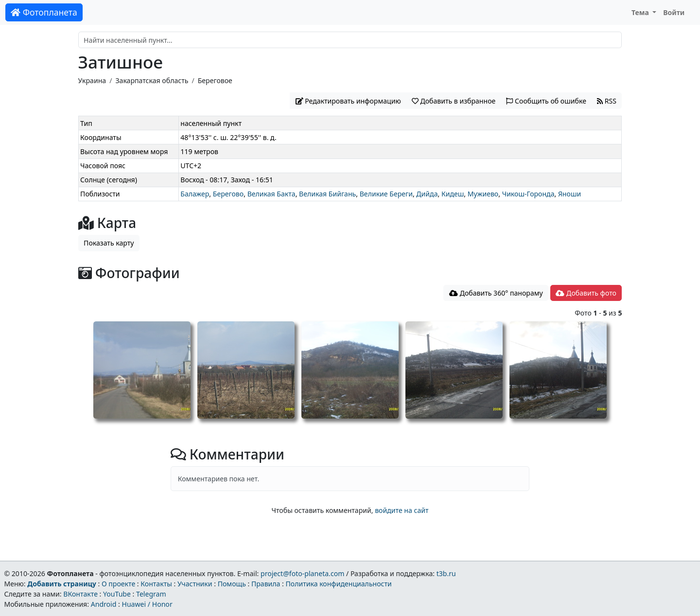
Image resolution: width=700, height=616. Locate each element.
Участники (195, 584)
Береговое (215, 80)
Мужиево (483, 194)
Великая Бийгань (327, 194)
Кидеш (453, 194)
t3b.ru (446, 573)
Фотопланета (44, 12)
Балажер (195, 194)
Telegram (151, 594)
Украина (92, 80)
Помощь (232, 584)
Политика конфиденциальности (339, 584)
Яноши (569, 194)
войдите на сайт (402, 510)
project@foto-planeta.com (302, 573)
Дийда (427, 194)
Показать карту (109, 243)
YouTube (117, 594)
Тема (641, 12)
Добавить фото (586, 293)
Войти (674, 12)
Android (104, 604)
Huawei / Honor (147, 604)
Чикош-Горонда (528, 194)
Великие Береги (386, 194)
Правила (266, 584)
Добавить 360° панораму (496, 293)
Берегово (228, 194)
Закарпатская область (152, 80)
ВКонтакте (80, 594)
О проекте (118, 584)
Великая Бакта (271, 194)
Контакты (156, 584)
